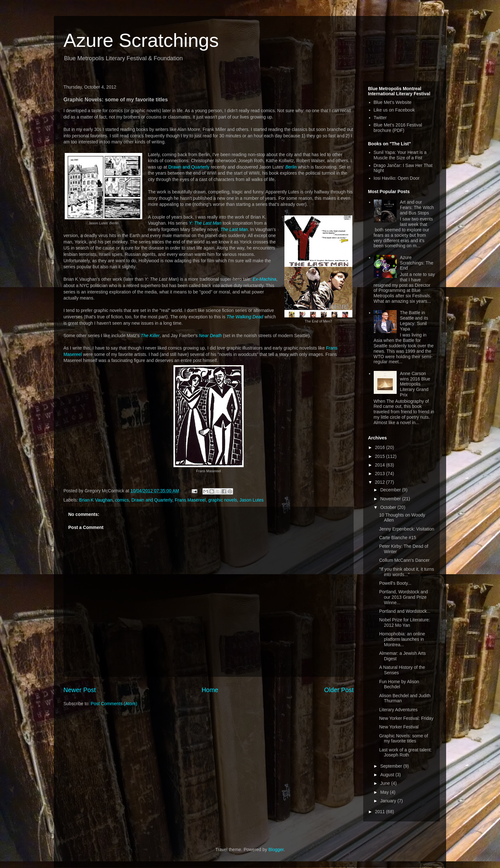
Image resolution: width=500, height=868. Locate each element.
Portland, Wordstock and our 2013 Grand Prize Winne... (404, 597)
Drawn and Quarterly (189, 167)
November (391, 499)
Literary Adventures (398, 710)
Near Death (210, 336)
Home (210, 690)
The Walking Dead (245, 317)
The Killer (150, 336)
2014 (381, 465)
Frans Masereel (190, 500)
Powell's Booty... (395, 583)
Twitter (380, 118)
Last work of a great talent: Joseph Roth (405, 752)
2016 (381, 447)
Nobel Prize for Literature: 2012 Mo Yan (405, 622)
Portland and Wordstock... (405, 611)
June (386, 783)
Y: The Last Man (205, 223)
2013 (381, 474)
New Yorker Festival (399, 727)
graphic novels (223, 500)
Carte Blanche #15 (398, 538)
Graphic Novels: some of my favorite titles (404, 738)
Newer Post (80, 690)
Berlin (291, 167)
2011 (381, 812)
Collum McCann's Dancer (404, 560)
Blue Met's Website (393, 102)
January (389, 801)
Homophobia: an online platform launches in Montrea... (402, 639)
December (391, 490)
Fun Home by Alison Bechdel (399, 684)
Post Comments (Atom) (114, 704)
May (385, 792)
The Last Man (234, 229)
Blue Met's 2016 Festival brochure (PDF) (398, 128)
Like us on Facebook (394, 110)
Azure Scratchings (141, 40)
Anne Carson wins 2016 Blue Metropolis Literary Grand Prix (415, 384)
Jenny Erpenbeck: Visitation (407, 529)
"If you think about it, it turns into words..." (407, 572)
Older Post (339, 690)
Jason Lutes (252, 500)
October (389, 507)
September (392, 766)
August (388, 775)
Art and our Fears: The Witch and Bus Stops (417, 207)
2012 (381, 482)
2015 (381, 456)
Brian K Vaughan (96, 500)
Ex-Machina (264, 279)
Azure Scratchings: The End (417, 263)
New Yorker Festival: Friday (406, 718)
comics (122, 500)
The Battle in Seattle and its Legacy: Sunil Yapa (414, 321)
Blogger (276, 850)
